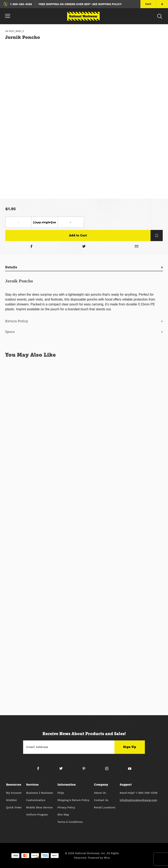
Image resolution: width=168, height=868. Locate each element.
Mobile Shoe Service (39, 807)
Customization (36, 800)
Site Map (63, 815)
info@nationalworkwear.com (138, 800)
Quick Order (14, 807)
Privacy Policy (66, 807)
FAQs (61, 793)
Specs (10, 332)
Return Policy (17, 321)
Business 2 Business (40, 793)
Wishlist (11, 800)
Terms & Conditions (70, 822)
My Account (14, 793)
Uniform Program (37, 815)
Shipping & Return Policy (73, 800)
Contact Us (101, 800)
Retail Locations (105, 807)
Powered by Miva (99, 858)
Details (11, 267)
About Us (100, 793)
